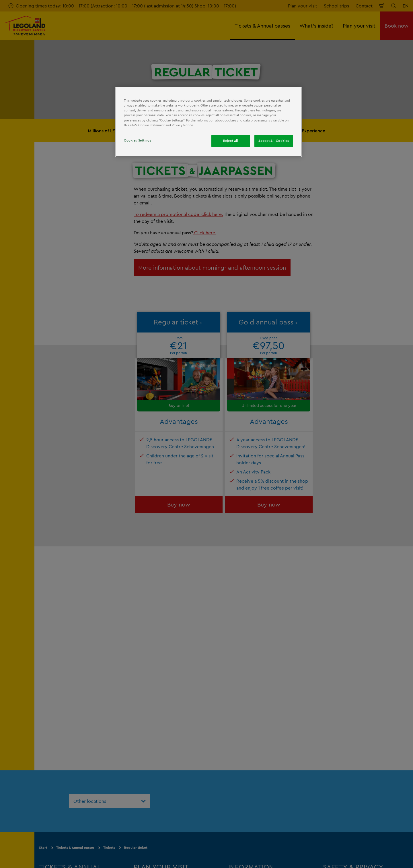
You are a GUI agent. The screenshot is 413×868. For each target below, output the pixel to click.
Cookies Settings (138, 140)
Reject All (231, 141)
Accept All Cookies (274, 141)
